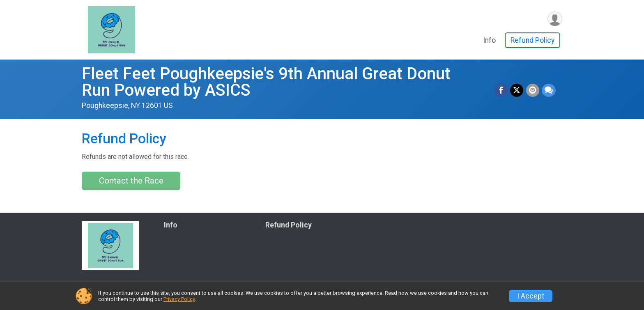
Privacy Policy (179, 299)
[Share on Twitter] (517, 90)
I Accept (531, 296)
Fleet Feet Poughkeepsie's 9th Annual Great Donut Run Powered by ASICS (266, 82)
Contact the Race (131, 181)
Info (489, 41)
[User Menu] (555, 19)
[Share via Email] (533, 90)
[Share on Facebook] (501, 90)
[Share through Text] (549, 90)
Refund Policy (532, 41)
